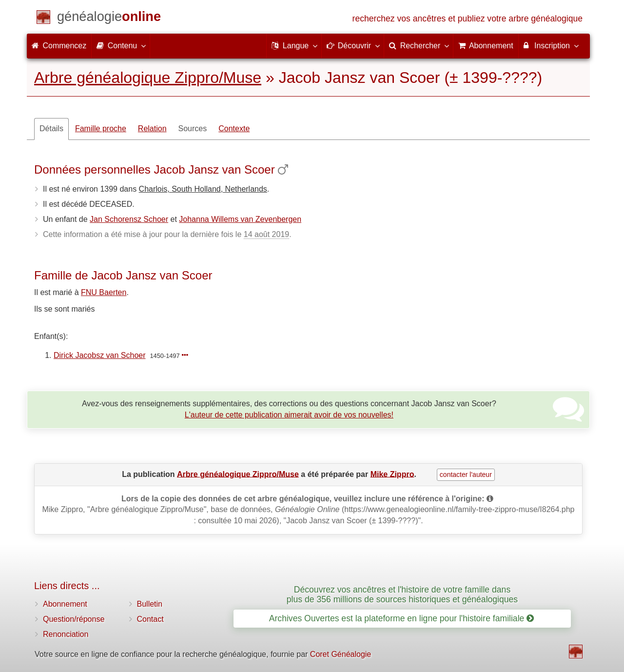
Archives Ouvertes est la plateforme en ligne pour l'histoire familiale (401, 618)
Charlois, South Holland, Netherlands (203, 189)
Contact (150, 619)
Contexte (234, 128)
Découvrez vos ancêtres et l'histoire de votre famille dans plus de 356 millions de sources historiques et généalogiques (402, 594)
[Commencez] (109, 18)
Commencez (59, 46)
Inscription (551, 45)
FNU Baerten (104, 292)
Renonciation (66, 634)
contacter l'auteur (466, 474)
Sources (193, 128)
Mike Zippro (392, 474)
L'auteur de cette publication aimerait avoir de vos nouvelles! (289, 415)
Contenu (121, 45)
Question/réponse (74, 619)
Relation (152, 128)
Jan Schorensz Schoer (129, 219)
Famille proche (101, 128)
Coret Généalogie (341, 654)
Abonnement (65, 604)
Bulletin (150, 604)
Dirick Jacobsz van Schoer (100, 355)
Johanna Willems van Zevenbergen (240, 219)
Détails (51, 128)
